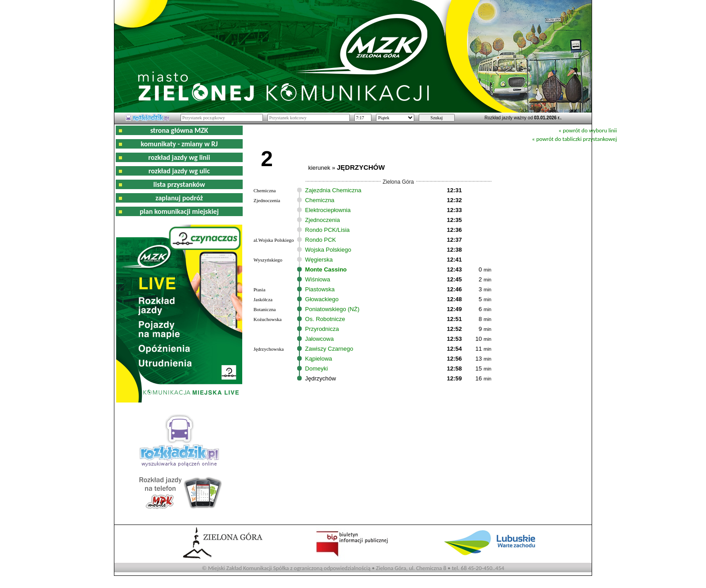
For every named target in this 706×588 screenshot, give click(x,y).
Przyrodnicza (322, 329)
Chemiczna (320, 200)
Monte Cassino (326, 269)
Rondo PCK (321, 240)
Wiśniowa (318, 279)
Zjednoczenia (323, 220)
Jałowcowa (320, 339)
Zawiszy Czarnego (329, 349)
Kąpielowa (319, 359)
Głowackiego (322, 299)
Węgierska (319, 260)
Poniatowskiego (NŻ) (333, 309)
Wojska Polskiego (328, 250)
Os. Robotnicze (325, 319)
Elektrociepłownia (328, 210)
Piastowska (320, 289)
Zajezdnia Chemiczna (333, 190)
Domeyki (317, 369)
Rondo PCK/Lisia (328, 230)
